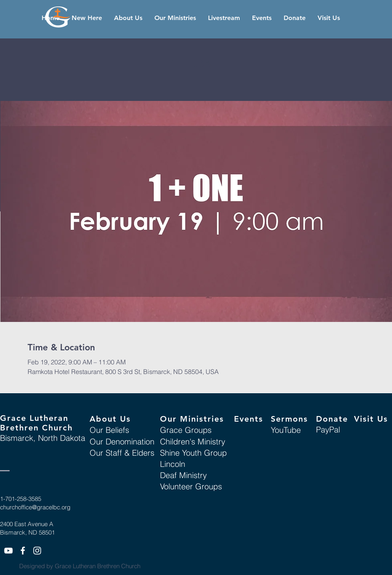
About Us (110, 419)
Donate (332, 419)
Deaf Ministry (183, 475)
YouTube (286, 430)
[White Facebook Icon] (23, 551)
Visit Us (371, 419)
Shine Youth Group (193, 453)
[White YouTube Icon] (8, 551)
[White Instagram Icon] (37, 551)
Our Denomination (122, 441)
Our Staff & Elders (122, 453)
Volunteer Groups (191, 486)
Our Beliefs (109, 430)
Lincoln (173, 464)
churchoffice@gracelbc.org (35, 507)
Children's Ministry (193, 441)
